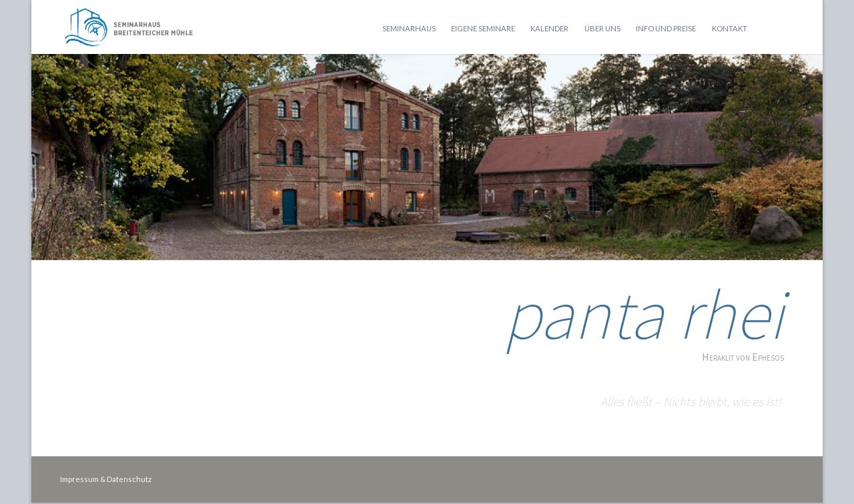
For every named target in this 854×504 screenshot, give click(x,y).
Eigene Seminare (483, 28)
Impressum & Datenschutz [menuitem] (106, 479)
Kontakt (730, 28)
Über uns (602, 28)
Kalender (549, 28)
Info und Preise (666, 28)
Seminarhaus (409, 28)
